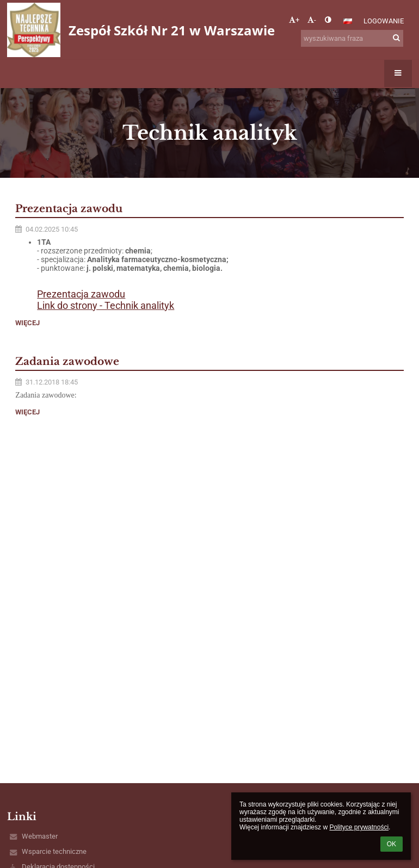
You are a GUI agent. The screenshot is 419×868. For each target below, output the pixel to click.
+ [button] (294, 20)
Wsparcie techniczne (54, 851)
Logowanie (384, 21)
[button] (348, 21)
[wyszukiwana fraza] (352, 38)
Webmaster (40, 836)
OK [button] (392, 844)
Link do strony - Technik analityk (106, 305)
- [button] (312, 20)
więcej (27, 323)
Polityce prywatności (359, 827)
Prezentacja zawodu (81, 294)
